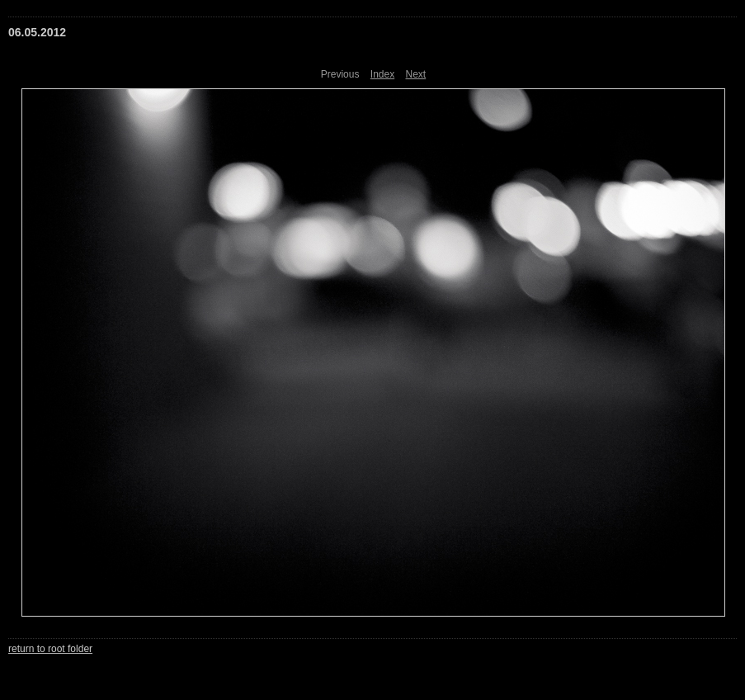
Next (416, 74)
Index (382, 74)
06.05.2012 (37, 32)
